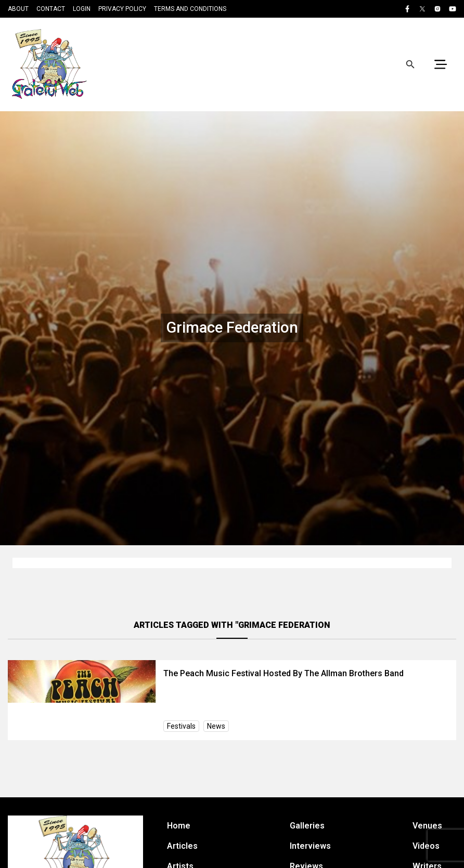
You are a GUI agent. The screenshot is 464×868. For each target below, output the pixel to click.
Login (82, 9)
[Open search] (410, 64)
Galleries (307, 826)
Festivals (181, 726)
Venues (427, 826)
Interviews (310, 846)
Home (179, 826)
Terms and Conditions (190, 9)
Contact (51, 9)
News (216, 726)
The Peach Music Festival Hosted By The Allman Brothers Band (283, 673)
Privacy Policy (122, 9)
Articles (182, 846)
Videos (426, 846)
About (18, 9)
